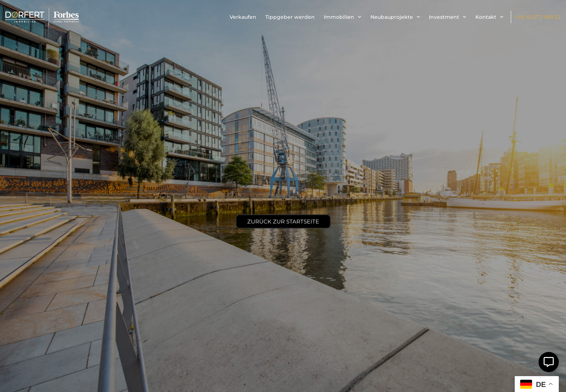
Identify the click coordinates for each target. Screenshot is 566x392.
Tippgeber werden (290, 17)
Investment (448, 17)
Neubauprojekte (395, 17)
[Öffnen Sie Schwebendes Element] (549, 362)
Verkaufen (243, 17)
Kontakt (489, 17)
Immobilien (343, 17)
